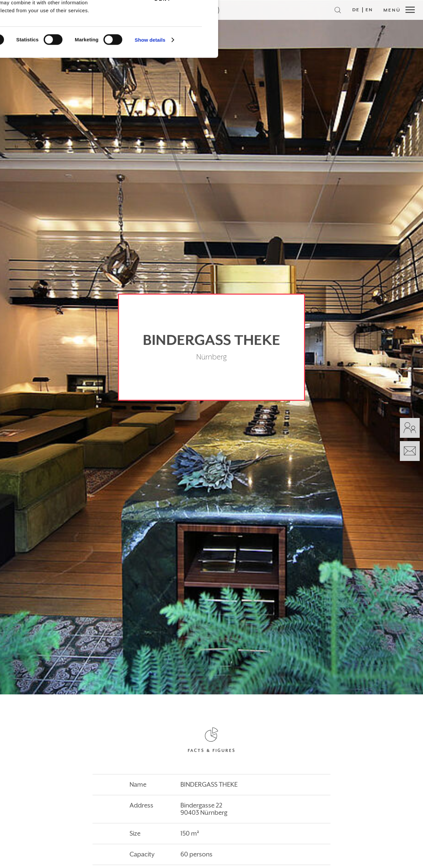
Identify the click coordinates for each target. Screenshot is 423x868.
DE (356, 10)
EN (369, 10)
